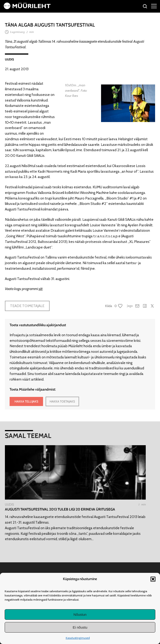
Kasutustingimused (78, 638)
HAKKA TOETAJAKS (62, 401)
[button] (153, 579)
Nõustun (80, 614)
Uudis (9, 59)
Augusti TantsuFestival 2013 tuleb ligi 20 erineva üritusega (60, 509)
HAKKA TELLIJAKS (26, 401)
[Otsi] (145, 7)
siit (41, 289)
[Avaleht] (27, 8)
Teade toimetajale (27, 306)
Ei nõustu (80, 627)
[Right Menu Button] (154, 6)
